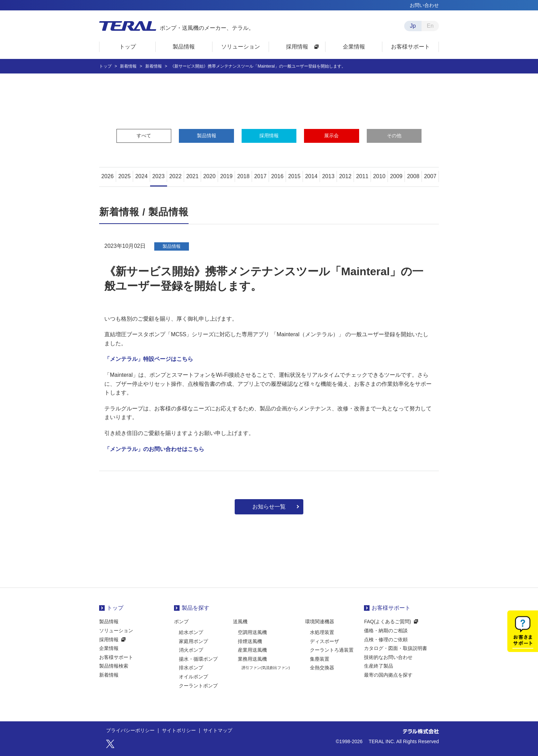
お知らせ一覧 (269, 507)
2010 (379, 176)
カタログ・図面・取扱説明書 (396, 648)
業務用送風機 (252, 659)
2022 (175, 176)
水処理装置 (322, 632)
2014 (311, 176)
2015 (294, 176)
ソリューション (116, 631)
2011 (362, 176)
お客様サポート (116, 657)
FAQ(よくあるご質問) (387, 622)
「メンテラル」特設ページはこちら (149, 359)
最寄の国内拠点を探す (388, 675)
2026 (107, 176)
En (430, 26)
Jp (413, 26)
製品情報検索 (114, 666)
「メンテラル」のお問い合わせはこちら (154, 449)
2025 (124, 176)
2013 (328, 176)
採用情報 (269, 136)
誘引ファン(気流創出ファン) (266, 668)
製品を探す (196, 608)
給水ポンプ (191, 632)
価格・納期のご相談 (386, 631)
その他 (394, 136)
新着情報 (109, 675)
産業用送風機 (252, 650)
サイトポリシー (179, 731)
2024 (141, 176)
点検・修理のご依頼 (386, 640)
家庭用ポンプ (193, 641)
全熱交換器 (322, 668)
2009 (396, 176)
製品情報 (207, 136)
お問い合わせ (424, 5)
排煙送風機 (250, 641)
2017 (260, 176)
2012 (345, 176)
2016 (277, 176)
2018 (243, 176)
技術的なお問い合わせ (388, 657)
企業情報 (109, 648)
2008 (413, 176)
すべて (144, 136)
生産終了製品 (379, 666)
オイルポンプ (193, 677)
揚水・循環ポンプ (198, 659)
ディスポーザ (324, 641)
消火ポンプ (191, 650)
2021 (192, 176)
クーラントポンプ (198, 686)
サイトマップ (218, 731)
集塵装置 (320, 659)
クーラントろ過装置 (332, 650)
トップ (115, 608)
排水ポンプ (191, 668)
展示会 (331, 136)
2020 (209, 176)
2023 (158, 176)
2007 (430, 176)
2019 (226, 176)
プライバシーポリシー (130, 731)
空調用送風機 (252, 632)
